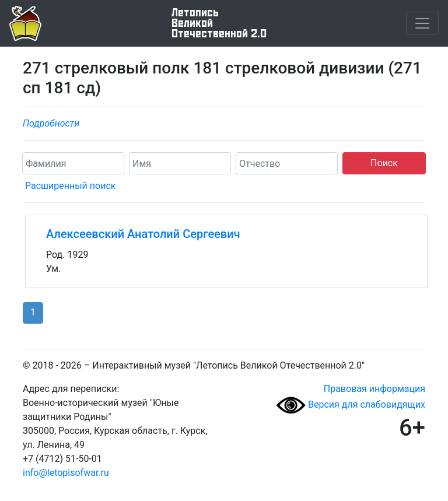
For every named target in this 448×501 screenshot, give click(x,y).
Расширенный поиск (70, 186)
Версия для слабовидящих (351, 404)
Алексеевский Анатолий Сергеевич (143, 234)
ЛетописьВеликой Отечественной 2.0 (219, 23)
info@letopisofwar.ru (66, 473)
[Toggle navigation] (422, 23)
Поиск (384, 163)
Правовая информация (374, 389)
